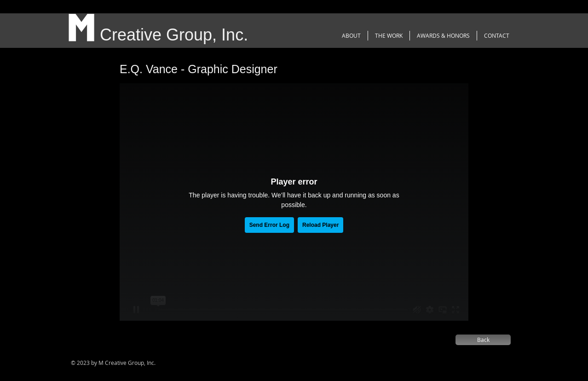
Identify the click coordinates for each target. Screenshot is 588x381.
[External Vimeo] (294, 202)
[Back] (483, 340)
